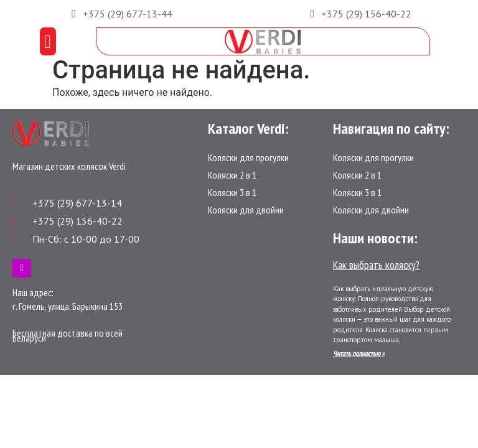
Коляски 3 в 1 (232, 192)
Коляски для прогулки (248, 157)
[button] (48, 41)
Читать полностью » (359, 353)
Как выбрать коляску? (376, 265)
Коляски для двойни (246, 210)
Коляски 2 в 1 (232, 175)
